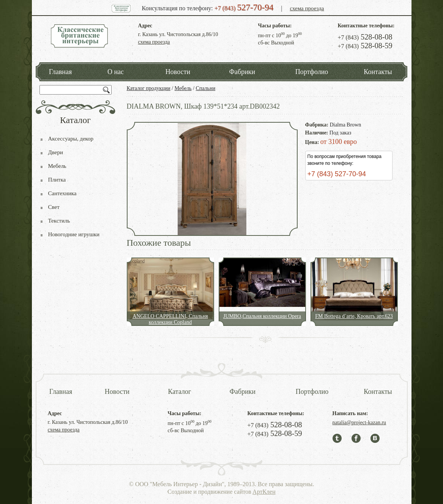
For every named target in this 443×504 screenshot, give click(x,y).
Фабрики (242, 72)
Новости (178, 72)
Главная (60, 72)
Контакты (378, 72)
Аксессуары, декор (71, 139)
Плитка (57, 180)
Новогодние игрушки (74, 234)
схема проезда (307, 8)
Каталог (180, 392)
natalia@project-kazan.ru (359, 423)
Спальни (206, 88)
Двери (56, 152)
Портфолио (312, 72)
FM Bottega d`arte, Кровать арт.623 (354, 316)
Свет (54, 207)
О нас (116, 72)
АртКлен (264, 492)
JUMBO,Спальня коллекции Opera (262, 316)
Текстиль (59, 221)
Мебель (183, 88)
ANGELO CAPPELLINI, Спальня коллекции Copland (170, 319)
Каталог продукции (149, 88)
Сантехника (62, 193)
